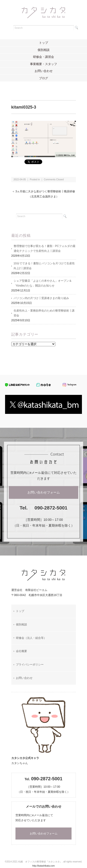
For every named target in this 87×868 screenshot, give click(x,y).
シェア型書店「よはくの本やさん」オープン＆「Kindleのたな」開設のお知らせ (43, 283)
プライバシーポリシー (30, 665)
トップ (43, 43)
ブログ (43, 78)
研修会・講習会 (43, 57)
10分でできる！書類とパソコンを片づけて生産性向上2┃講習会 (44, 266)
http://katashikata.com (43, 866)
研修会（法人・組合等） (31, 638)
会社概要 (21, 651)
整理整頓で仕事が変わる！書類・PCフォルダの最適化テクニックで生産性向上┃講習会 (45, 248)
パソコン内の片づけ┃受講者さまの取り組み (41, 298)
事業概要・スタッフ (43, 64)
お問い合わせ (44, 71)
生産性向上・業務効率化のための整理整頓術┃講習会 (44, 313)
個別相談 (44, 50)
